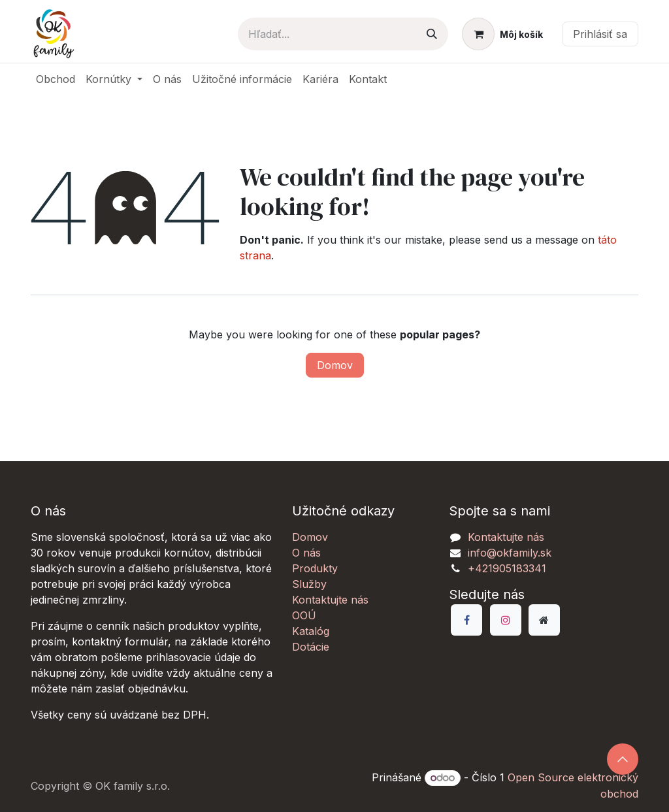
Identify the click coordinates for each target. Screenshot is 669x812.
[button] (623, 759)
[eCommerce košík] (502, 34)
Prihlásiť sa (600, 34)
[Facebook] (466, 620)
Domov (335, 365)
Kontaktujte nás (330, 600)
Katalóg (311, 631)
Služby (309, 584)
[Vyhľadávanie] (432, 34)
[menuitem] (56, 79)
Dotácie (311, 647)
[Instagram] (506, 620)
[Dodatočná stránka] (544, 620)
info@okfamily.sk (510, 553)
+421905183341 (507, 568)
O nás (306, 553)
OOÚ (304, 615)
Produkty (315, 568)
